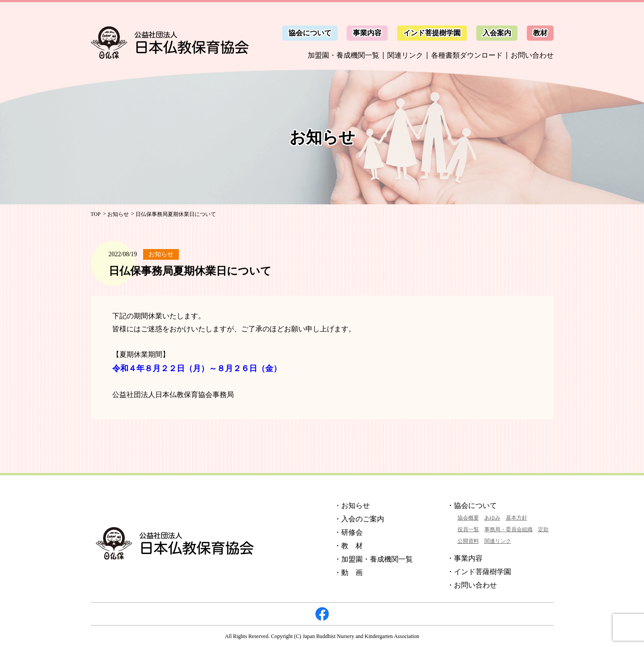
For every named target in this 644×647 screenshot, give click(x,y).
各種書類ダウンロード (467, 55)
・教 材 (348, 546)
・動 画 (348, 573)
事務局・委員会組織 (508, 529)
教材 (540, 33)
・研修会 (348, 532)
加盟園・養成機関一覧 (343, 55)
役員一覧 (468, 529)
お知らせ (118, 214)
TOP (96, 214)
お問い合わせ (532, 55)
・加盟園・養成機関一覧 (373, 559)
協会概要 (468, 518)
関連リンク (405, 55)
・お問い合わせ (472, 585)
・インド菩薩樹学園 (479, 572)
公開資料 (468, 541)
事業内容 (367, 33)
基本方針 (517, 518)
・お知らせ (352, 505)
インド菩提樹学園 (432, 33)
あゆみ (492, 518)
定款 (543, 529)
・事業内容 (465, 558)
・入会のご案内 (359, 519)
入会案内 (497, 33)
